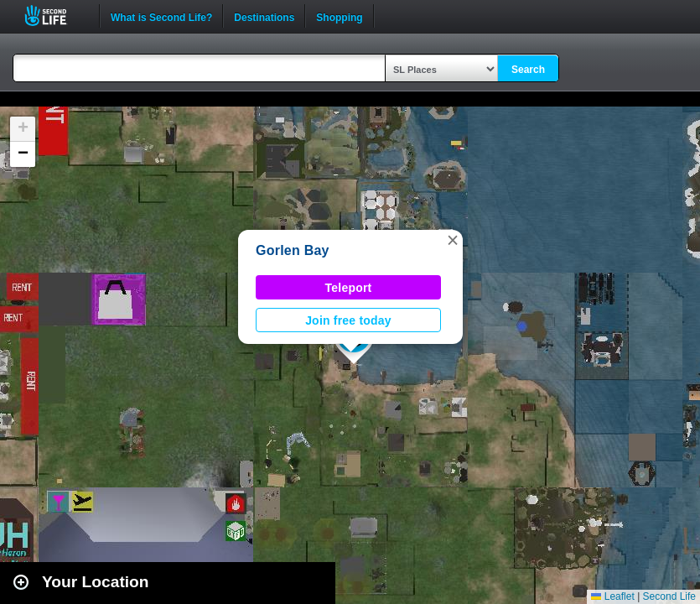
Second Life (55, 16)
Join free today (348, 320)
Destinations (264, 16)
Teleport (349, 288)
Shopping (339, 16)
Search (528, 70)
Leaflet (612, 596)
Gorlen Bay (293, 250)
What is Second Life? (161, 16)
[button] (453, 240)
